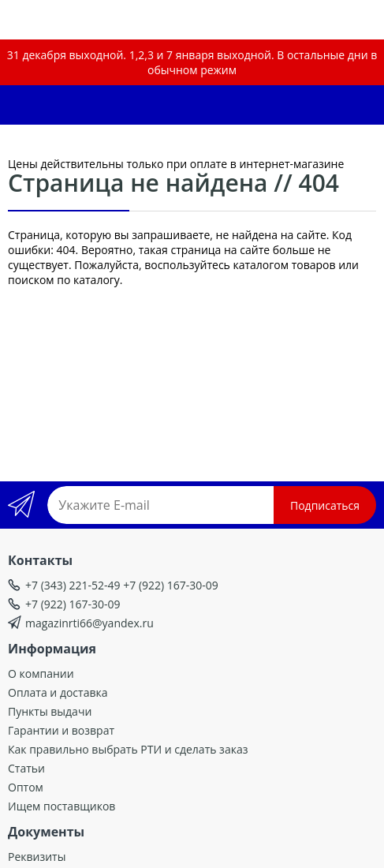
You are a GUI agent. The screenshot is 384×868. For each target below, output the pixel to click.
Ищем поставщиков (62, 806)
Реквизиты (37, 857)
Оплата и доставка (58, 692)
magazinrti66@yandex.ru (89, 623)
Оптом (26, 787)
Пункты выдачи (50, 711)
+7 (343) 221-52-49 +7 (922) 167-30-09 (122, 585)
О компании (41, 673)
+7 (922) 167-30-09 (73, 604)
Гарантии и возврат (61, 730)
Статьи (26, 768)
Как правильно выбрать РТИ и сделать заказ (128, 749)
